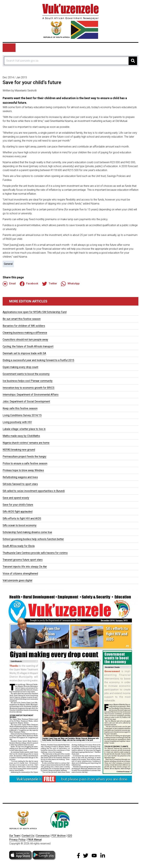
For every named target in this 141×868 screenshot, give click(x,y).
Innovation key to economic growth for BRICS (28, 388)
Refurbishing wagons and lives (20, 477)
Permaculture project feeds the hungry (24, 457)
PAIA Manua (34, 840)
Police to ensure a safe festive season (25, 463)
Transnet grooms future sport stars (23, 560)
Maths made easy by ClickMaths (21, 436)
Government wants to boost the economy (26, 374)
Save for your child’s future (18, 505)
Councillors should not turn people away (25, 340)
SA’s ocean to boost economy (20, 525)
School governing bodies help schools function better (33, 539)
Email (9, 284)
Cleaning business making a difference (25, 333)
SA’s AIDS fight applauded (18, 512)
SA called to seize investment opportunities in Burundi (34, 491)
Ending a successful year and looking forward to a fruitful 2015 (38, 360)
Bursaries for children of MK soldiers (24, 326)
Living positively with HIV (17, 422)
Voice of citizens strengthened (20, 574)
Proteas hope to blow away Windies (23, 470)
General (8, 264)
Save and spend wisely (16, 498)
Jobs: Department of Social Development (26, 401)
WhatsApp (70, 284)
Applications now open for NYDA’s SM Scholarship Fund (35, 312)
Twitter (50, 284)
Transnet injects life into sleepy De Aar (25, 567)
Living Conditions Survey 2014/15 (22, 415)
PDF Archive (59, 836)
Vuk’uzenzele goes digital (17, 580)
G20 (70, 836)
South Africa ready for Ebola (19, 546)
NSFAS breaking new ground (19, 450)
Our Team (15, 836)
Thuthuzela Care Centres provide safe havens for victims (35, 553)
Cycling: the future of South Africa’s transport (28, 346)
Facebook (29, 284)
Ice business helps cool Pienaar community (28, 381)
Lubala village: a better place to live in (24, 429)
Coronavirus (43, 836)
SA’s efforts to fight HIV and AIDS (22, 518)
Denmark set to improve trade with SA (24, 353)
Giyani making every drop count (20, 367)
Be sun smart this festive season (22, 319)
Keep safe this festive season (20, 408)
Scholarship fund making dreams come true (27, 532)
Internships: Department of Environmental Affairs (31, 395)
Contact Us (28, 836)
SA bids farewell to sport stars (20, 484)
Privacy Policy (17, 840)
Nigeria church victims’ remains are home (26, 443)
